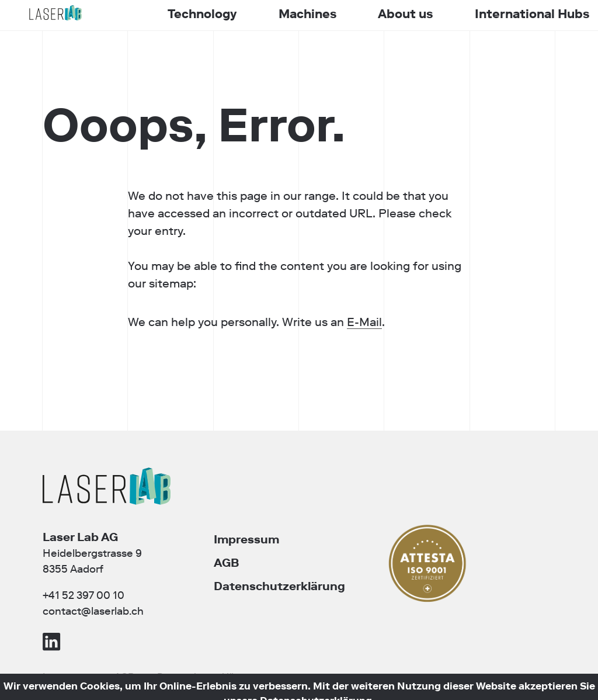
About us (405, 14)
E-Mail (330, 322)
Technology (202, 14)
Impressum (246, 539)
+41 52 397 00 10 (84, 595)
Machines (307, 14)
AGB (226, 563)
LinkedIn (52, 642)
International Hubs (532, 14)
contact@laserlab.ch (93, 611)
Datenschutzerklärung (279, 586)
